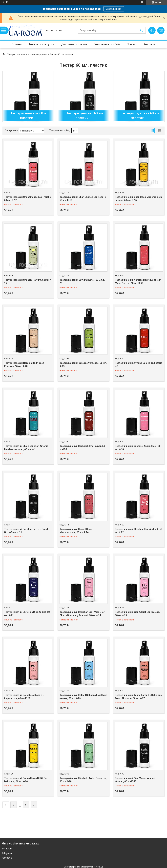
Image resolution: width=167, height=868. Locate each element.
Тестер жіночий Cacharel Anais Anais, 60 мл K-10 (138, 448)
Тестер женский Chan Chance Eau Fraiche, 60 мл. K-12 (28, 199)
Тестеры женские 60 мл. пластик (30, 116)
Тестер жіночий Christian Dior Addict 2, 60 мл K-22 (139, 531)
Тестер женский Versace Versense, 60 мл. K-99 (83, 365)
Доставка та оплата (74, 44)
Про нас (132, 44)
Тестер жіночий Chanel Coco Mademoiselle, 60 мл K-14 (76, 531)
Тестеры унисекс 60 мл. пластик (85, 116)
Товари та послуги (40, 44)
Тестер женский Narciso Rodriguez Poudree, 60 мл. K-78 (24, 365)
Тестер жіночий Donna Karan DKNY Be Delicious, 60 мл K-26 (25, 780)
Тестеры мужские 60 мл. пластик (140, 116)
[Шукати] (142, 30)
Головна (17, 44)
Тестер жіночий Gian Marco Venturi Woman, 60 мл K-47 (135, 780)
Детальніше (114, 9)
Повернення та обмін (107, 44)
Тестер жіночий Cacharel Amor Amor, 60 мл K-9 (82, 448)
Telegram (7, 853)
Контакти (149, 44)
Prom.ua (99, 867)
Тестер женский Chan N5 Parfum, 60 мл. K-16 (28, 282)
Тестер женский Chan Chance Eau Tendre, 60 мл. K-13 (83, 199)
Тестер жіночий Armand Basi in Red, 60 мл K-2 (139, 365)
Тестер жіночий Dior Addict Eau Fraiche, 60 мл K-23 (137, 614)
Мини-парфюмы (38, 55)
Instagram (7, 849)
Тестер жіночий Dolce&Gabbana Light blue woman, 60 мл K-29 (83, 697)
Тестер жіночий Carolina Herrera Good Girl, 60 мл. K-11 (26, 531)
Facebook (7, 858)
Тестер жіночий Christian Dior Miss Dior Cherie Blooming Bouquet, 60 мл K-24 (82, 614)
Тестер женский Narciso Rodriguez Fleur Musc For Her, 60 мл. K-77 (138, 282)
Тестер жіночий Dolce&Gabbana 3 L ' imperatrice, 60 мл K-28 (25, 697)
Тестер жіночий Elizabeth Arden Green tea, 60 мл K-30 (83, 780)
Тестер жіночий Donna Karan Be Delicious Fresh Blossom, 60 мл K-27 (138, 697)
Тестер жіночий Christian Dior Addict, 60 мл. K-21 (27, 614)
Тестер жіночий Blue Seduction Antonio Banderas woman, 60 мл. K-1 (26, 448)
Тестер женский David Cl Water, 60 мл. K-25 (83, 282)
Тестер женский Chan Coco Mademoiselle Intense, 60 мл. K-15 (139, 199)
